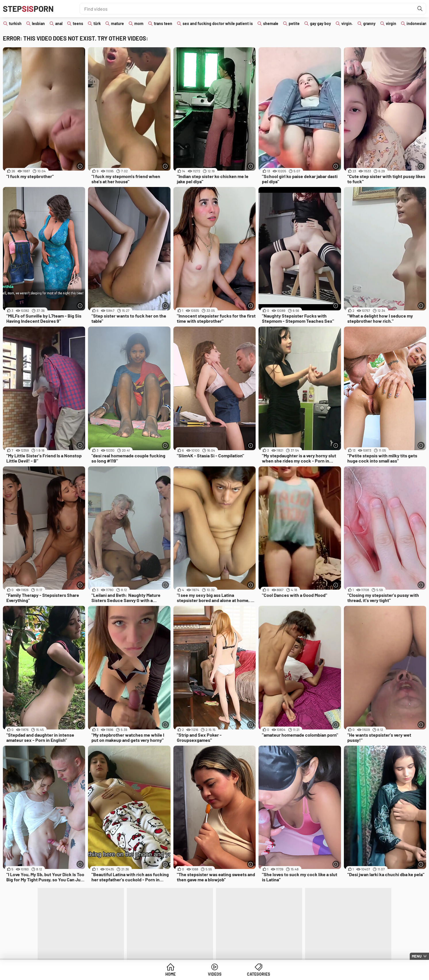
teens (78, 23)
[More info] (80, 166)
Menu (417, 956)
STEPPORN (28, 9)
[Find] (420, 9)
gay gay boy (320, 23)
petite (294, 23)
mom (139, 23)
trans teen (163, 23)
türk (97, 23)
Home (171, 974)
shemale (271, 23)
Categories (258, 974)
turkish (15, 23)
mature (117, 23)
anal (59, 23)
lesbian (38, 23)
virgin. (347, 23)
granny (369, 23)
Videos (215, 974)
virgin (391, 23)
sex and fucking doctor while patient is (218, 23)
